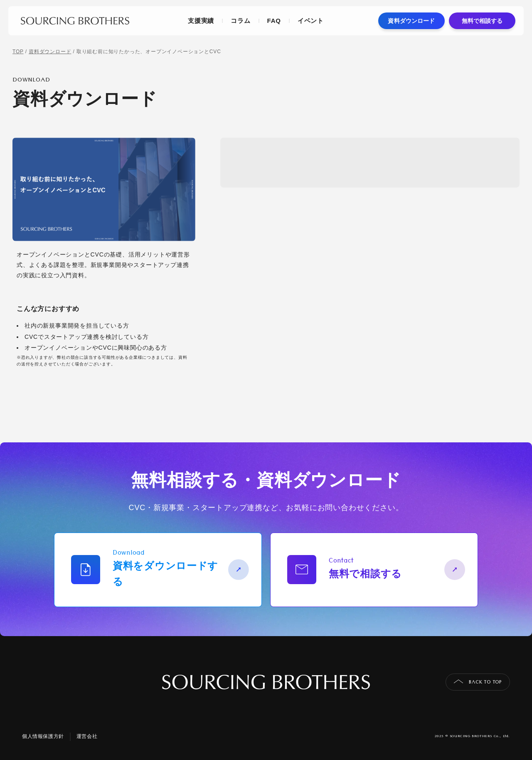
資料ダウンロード (411, 21)
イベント (311, 21)
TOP (18, 52)
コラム (240, 21)
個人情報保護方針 (43, 736)
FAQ (274, 21)
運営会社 (87, 736)
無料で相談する (482, 21)
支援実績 (201, 21)
